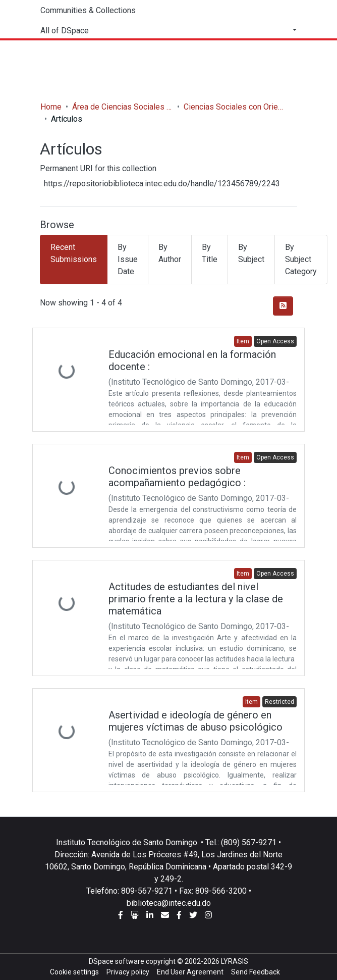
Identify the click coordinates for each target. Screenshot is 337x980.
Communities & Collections (88, 10)
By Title (210, 253)
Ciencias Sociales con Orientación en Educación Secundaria (234, 107)
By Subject (251, 253)
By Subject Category (301, 259)
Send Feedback (256, 972)
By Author (170, 253)
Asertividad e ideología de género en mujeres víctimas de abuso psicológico (195, 721)
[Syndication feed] (283, 306)
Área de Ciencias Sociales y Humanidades (123, 107)
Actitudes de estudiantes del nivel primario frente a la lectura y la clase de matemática (196, 599)
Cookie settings (74, 972)
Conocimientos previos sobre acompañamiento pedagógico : (177, 477)
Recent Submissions (74, 253)
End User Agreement (190, 972)
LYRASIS (235, 961)
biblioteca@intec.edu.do (169, 903)
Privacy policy (128, 972)
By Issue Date (128, 259)
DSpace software (117, 961)
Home (51, 107)
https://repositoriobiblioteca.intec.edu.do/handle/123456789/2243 (162, 184)
